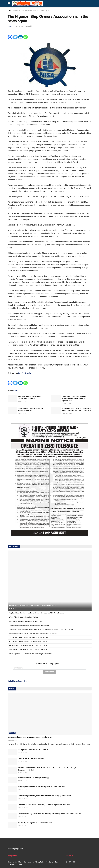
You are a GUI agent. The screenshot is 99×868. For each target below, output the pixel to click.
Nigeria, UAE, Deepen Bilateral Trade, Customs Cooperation (28, 650)
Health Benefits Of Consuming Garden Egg (34, 773)
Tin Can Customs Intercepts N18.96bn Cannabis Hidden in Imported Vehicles (33, 633)
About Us (18, 858)
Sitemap (12, 860)
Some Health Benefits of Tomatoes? (31, 755)
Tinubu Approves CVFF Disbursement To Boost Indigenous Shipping (30, 654)
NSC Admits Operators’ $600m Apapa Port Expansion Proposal (29, 637)
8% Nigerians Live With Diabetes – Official (33, 746)
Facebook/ (23, 373)
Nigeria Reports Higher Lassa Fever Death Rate (35, 819)
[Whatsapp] (26, 37)
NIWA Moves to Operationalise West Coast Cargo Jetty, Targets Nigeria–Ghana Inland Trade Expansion (41, 629)
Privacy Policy (40, 858)
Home (9, 11)
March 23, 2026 (23, 776)
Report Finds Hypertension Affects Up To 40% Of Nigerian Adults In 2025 (44, 801)
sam (11, 26)
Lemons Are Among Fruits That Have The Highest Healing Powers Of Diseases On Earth (50, 810)
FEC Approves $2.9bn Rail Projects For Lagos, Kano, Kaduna (28, 646)
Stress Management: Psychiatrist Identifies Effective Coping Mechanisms (44, 792)
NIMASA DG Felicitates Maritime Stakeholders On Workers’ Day (29, 625)
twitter (30, 373)
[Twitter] (15, 37)
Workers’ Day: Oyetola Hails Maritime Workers (24, 617)
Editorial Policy (53, 858)
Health (12, 729)
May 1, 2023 (20, 26)
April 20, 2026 (66, 404)
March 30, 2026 (67, 413)
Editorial (29, 26)
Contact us (28, 858)
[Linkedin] (20, 37)
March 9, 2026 (23, 812)
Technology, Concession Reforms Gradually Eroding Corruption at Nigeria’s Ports (74, 398)
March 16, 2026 (23, 794)
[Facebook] (10, 37)
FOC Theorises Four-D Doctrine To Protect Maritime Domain (28, 642)
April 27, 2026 (23, 401)
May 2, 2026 (13, 608)
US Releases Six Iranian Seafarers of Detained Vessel (26, 621)
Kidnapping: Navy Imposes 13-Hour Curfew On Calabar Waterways (33, 605)
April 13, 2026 (23, 413)
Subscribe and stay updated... (49, 664)
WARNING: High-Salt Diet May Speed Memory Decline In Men (30, 733)
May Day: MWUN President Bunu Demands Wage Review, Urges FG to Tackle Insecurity (37, 613)
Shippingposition (18, 845)
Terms (20, 860)
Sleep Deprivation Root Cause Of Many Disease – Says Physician (42, 783)
